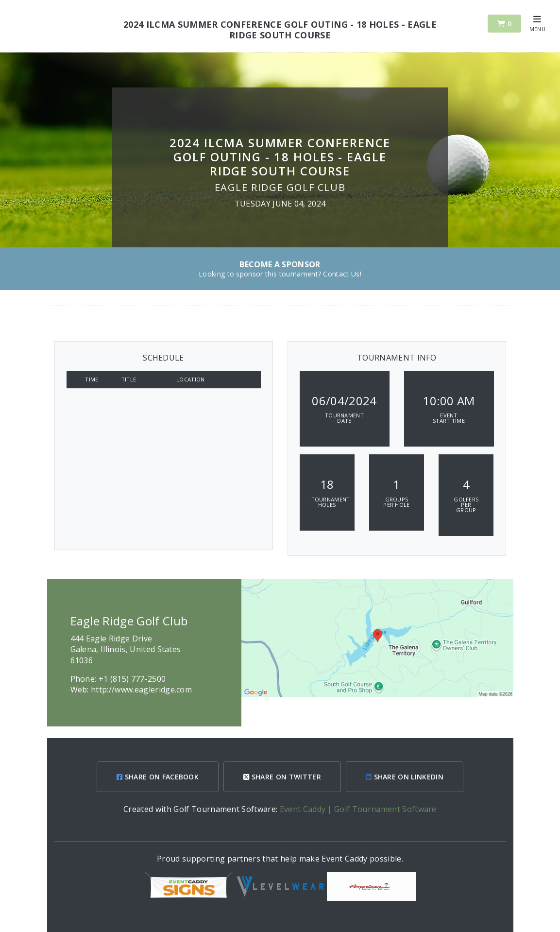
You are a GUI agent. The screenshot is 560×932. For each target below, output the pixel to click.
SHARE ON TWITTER (282, 777)
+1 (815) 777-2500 (132, 679)
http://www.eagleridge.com (141, 690)
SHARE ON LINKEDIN (405, 777)
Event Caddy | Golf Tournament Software (358, 809)
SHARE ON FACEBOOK (158, 777)
